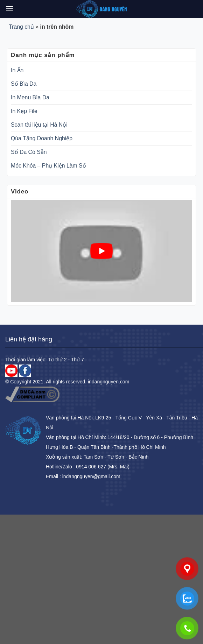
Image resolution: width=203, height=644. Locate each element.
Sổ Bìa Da (24, 84)
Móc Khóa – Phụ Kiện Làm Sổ (48, 166)
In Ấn (17, 70)
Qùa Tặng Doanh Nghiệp (42, 138)
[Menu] (9, 9)
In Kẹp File (24, 111)
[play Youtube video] (101, 251)
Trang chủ (21, 27)
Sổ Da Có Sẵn (29, 152)
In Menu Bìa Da (30, 97)
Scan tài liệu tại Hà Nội (39, 125)
